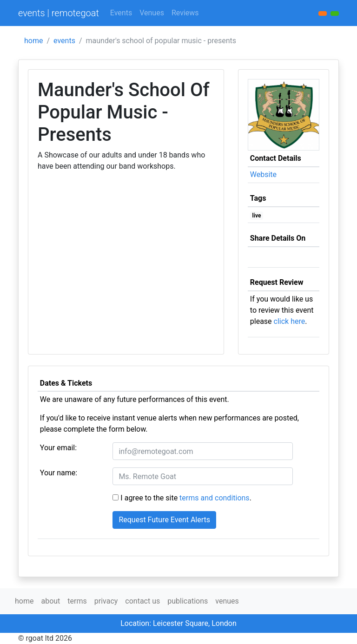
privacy (106, 601)
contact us (142, 601)
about (50, 601)
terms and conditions (215, 498)
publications (188, 601)
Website (263, 174)
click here (290, 321)
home (33, 41)
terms (77, 601)
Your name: (59, 473)
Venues (152, 13)
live (257, 216)
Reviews (185, 13)
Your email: (58, 448)
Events (121, 13)
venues (227, 601)
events (64, 41)
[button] (335, 13)
